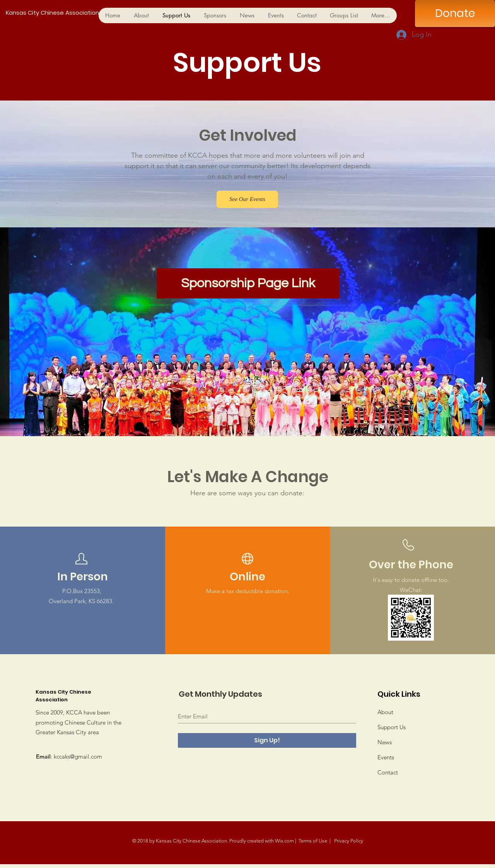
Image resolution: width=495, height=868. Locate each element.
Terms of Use (313, 841)
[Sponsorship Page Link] (248, 283)
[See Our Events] (247, 199)
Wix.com (284, 841)
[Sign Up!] (267, 740)
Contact (388, 772)
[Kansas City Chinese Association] (89, 13)
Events (386, 757)
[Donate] (455, 14)
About (385, 712)
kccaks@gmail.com (78, 756)
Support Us (392, 727)
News (385, 742)
